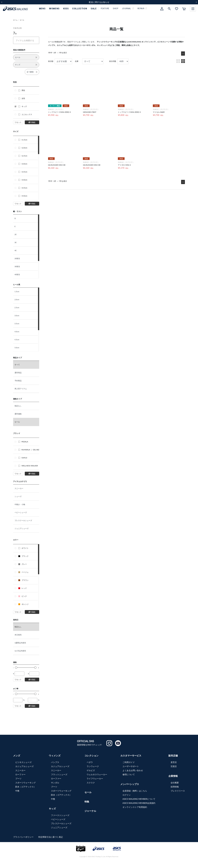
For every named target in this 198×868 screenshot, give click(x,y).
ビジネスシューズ (23, 762)
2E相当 (17, 258)
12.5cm (23, 156)
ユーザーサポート (131, 766)
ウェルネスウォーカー (97, 774)
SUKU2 (23, 458)
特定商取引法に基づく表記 (51, 837)
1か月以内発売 (20, 651)
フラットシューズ (59, 774)
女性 (22, 98)
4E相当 (17, 274)
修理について (129, 774)
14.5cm (23, 188)
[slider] (16, 668)
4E (16, 250)
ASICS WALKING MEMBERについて (139, 799)
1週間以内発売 (20, 643)
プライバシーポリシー (24, 837)
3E (16, 242)
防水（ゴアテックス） (25, 787)
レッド (23, 588)
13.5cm (23, 172)
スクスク (91, 783)
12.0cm (23, 148)
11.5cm (23, 140)
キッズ (23, 106)
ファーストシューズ (60, 815)
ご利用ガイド (129, 762)
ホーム (15, 20)
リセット (18, 122)
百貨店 (174, 766)
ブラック (23, 556)
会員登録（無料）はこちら (135, 791)
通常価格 (18, 414)
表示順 (51, 61)
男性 (22, 90)
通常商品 (18, 373)
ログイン (127, 795)
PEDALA (23, 442)
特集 (87, 802)
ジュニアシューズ (22, 528)
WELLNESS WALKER (28, 466)
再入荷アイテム (21, 389)
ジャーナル (90, 811)
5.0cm (17, 348)
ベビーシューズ (21, 512)
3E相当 (17, 266)
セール (22, 20)
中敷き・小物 (20, 504)
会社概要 (175, 783)
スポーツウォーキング (25, 783)
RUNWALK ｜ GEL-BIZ (29, 450)
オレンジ (23, 604)
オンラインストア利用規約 (135, 807)
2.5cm (17, 308)
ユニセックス (25, 114)
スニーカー (19, 488)
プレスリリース (178, 791)
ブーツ (18, 779)
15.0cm (23, 196)
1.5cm (17, 291)
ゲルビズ (91, 770)
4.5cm (17, 340)
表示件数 (113, 61)
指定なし (18, 406)
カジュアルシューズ (24, 766)
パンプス (55, 762)
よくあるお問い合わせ (133, 770)
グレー (23, 564)
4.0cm (17, 332)
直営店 (174, 762)
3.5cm (17, 324)
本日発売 (18, 635)
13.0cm (23, 164)
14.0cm (23, 180)
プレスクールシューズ (23, 520)
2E (16, 234)
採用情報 (175, 787)
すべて (17, 365)
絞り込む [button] (32, 122)
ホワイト (23, 548)
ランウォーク (93, 766)
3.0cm (17, 316)
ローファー (20, 774)
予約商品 (18, 381)
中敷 (17, 791)
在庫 (77, 61)
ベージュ (23, 572)
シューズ (18, 496)
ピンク (23, 596)
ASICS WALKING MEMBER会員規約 (139, 803)
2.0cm (17, 300)
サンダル (55, 783)
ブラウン (23, 580)
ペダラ (90, 762)
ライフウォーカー (95, 779)
